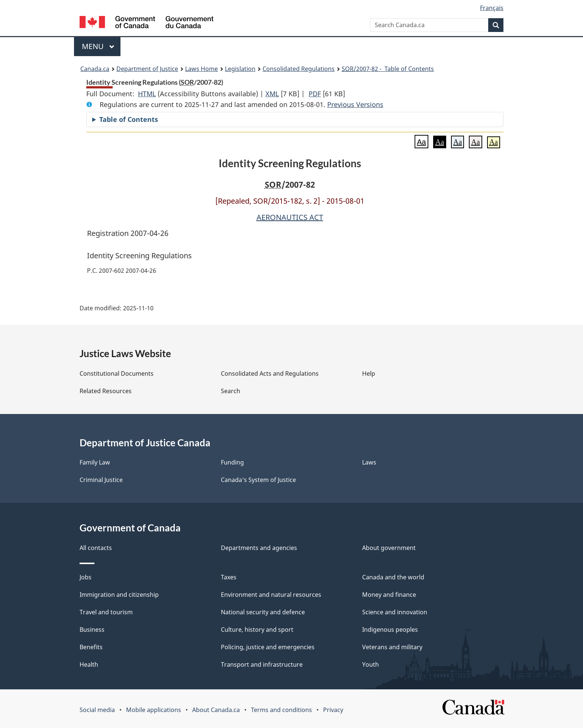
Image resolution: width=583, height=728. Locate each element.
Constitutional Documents (117, 373)
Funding (232, 462)
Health (89, 664)
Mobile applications (154, 710)
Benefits (91, 647)
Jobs (86, 577)
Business (92, 630)
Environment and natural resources (271, 595)
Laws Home (202, 69)
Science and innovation (395, 612)
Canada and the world (393, 577)
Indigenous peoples (390, 630)
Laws (369, 462)
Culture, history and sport (257, 630)
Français (492, 8)
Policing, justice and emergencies (268, 647)
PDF (315, 94)
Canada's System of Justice (258, 480)
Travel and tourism (106, 612)
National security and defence (263, 612)
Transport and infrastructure (262, 664)
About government (389, 548)
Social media (97, 710)
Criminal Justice (101, 480)
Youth (371, 664)
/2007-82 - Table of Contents (388, 69)
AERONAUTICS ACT (290, 217)
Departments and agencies (259, 548)
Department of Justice (147, 69)
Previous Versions (355, 104)
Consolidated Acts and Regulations (270, 373)
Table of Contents (129, 119)
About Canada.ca (216, 710)
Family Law (95, 462)
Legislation (240, 69)
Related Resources (106, 391)
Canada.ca (95, 69)
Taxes (229, 577)
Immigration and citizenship (119, 595)
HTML (147, 94)
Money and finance (389, 595)
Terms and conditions (281, 710)
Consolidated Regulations (299, 69)
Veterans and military (392, 647)
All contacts (96, 548)
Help (369, 373)
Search (231, 391)
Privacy (333, 710)
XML (272, 94)
